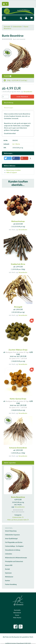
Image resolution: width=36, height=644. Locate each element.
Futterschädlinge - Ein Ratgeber (14, 546)
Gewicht (8, 76)
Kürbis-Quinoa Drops (18, 399)
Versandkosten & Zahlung (13, 550)
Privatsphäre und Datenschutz (14, 561)
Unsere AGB (9, 565)
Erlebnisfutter (17, 26)
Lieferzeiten (9, 554)
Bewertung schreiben (13, 170)
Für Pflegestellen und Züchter (14, 542)
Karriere (7, 581)
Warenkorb (17, 613)
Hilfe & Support (12, 172)
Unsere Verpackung (11, 531)
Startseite (7, 26)
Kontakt (7, 569)
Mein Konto (17, 618)
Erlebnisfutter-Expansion (12, 535)
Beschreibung (9, 103)
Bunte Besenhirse (18, 497)
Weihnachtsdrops (18, 221)
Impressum (8, 573)
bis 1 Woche (16, 144)
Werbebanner (9, 577)
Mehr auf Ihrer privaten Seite (18, 520)
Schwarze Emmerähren (18, 448)
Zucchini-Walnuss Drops (18, 350)
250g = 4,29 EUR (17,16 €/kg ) (15, 80)
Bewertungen (9, 108)
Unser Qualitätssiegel (11, 539)
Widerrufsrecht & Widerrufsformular (16, 558)
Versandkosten (28, 92)
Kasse (17, 615)
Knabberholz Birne (18, 264)
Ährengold (18, 307)
